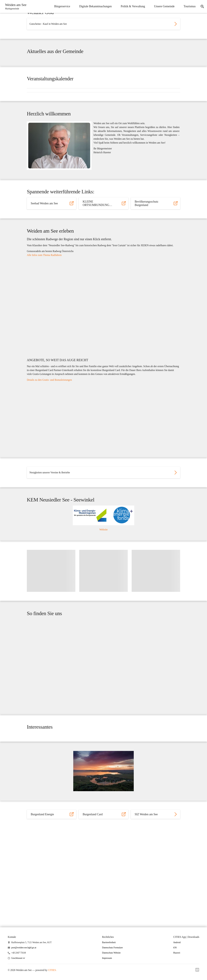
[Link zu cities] (197, 971)
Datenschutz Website (111, 953)
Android (177, 942)
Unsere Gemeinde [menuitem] (163, 6)
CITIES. (52, 970)
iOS (175, 948)
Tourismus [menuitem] (188, 6)
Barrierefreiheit (109, 942)
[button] (18, 958)
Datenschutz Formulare (112, 948)
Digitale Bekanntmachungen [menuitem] (94, 6)
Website (103, 587)
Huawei (177, 953)
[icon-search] (202, 6)
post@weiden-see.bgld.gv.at (24, 948)
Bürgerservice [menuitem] (61, 6)
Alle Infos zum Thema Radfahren (44, 297)
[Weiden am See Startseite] (16, 6)
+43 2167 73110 (19, 953)
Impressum (107, 958)
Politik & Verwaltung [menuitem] (131, 6)
